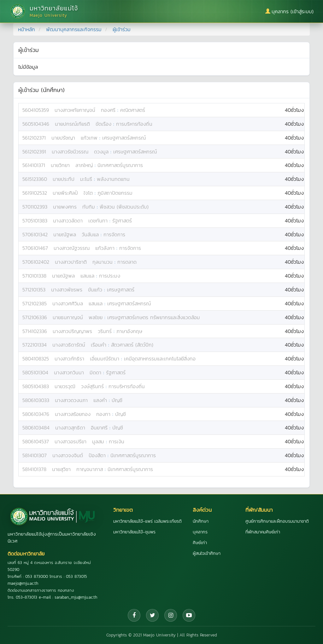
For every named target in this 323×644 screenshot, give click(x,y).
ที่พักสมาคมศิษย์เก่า (263, 532)
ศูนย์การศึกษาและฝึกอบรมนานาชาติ (277, 521)
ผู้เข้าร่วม (122, 29)
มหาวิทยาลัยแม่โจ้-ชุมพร (134, 532)
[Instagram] (171, 615)
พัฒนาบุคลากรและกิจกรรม (74, 29)
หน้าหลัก (26, 29)
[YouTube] (189, 615)
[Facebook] (134, 615)
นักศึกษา (201, 521)
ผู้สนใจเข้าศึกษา (207, 553)
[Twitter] (152, 615)
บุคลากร (200, 532)
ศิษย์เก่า (200, 543)
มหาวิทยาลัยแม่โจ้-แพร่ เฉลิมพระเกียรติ (147, 521)
